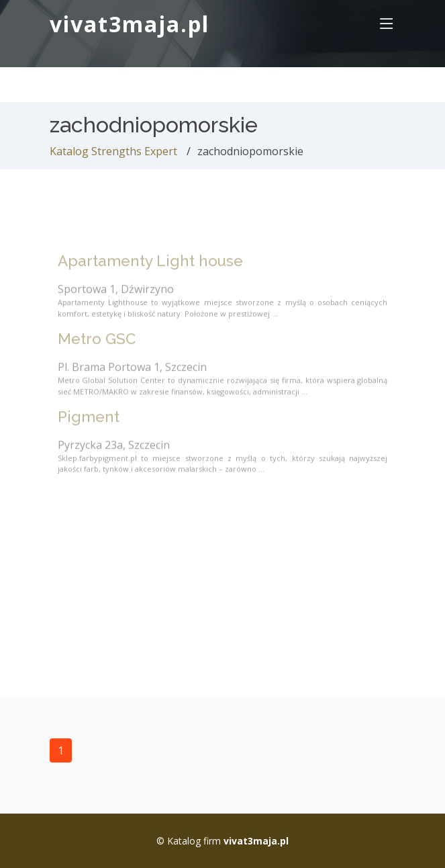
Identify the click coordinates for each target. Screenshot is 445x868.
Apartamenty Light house (150, 269)
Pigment (89, 425)
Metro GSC (97, 347)
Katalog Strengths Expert (113, 151)
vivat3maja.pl (130, 24)
